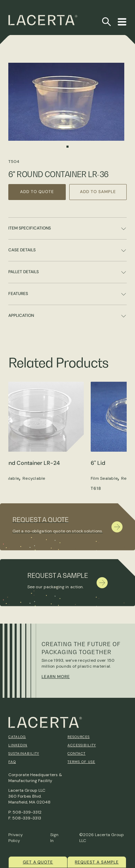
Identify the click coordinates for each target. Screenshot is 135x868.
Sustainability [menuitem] (24, 753)
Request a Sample (97, 862)
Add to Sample (98, 192)
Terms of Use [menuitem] (81, 762)
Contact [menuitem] (76, 753)
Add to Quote (37, 192)
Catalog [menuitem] (17, 737)
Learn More (56, 677)
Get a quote (38, 862)
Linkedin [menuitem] (18, 745)
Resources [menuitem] (79, 737)
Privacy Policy (16, 838)
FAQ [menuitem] (12, 762)
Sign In (54, 838)
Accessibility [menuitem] (82, 745)
